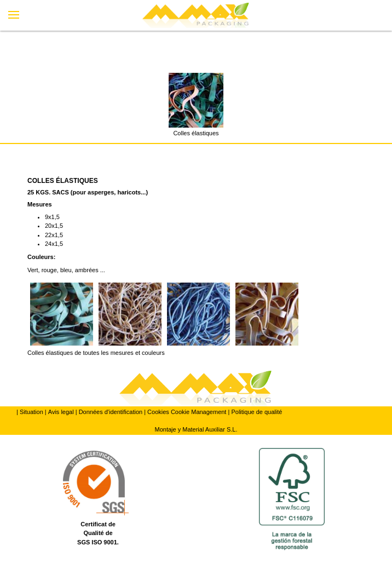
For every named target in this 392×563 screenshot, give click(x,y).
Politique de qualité (256, 412)
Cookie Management (199, 412)
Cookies (158, 412)
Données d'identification (111, 412)
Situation (31, 412)
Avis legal (61, 412)
